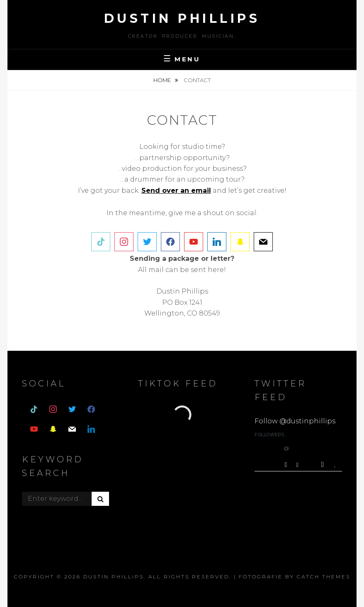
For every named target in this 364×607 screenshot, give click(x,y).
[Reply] (297, 464)
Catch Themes (324, 577)
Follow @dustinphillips (295, 421)
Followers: (270, 435)
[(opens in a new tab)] (176, 191)
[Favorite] (336, 465)
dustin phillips (182, 18)
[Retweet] (324, 464)
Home (163, 80)
